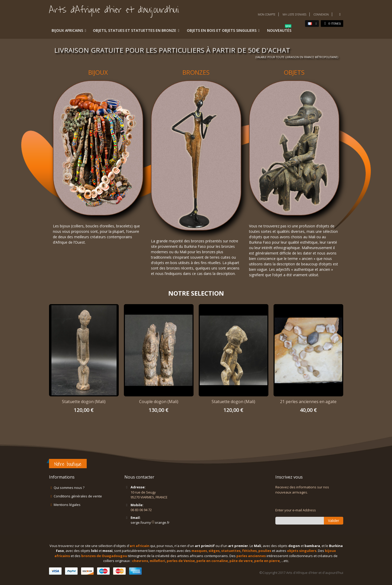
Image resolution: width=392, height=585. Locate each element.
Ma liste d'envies (294, 14)
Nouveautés (279, 29)
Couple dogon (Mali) (159, 402)
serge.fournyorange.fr (150, 522)
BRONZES (196, 72)
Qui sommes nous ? (69, 488)
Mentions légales (67, 505)
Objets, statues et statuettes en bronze (135, 30)
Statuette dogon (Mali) (84, 402)
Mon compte (267, 14)
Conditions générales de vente (78, 496)
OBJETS (294, 72)
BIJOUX (98, 72)
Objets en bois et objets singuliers (222, 30)
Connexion (321, 14)
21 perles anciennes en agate (308, 402)
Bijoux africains (67, 30)
